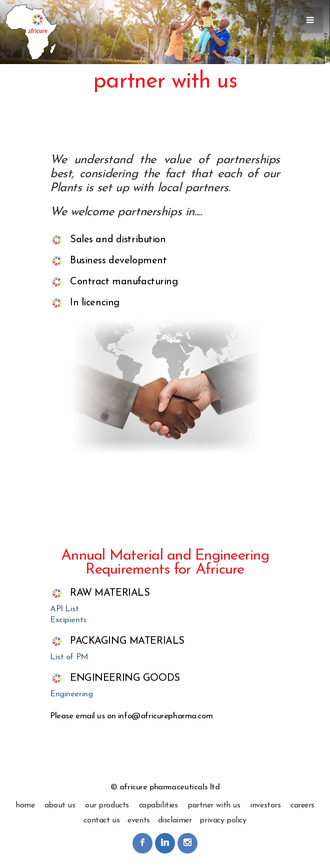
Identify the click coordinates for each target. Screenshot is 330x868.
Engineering (71, 694)
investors (265, 805)
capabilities (158, 805)
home (25, 805)
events (138, 820)
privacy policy (223, 820)
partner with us (214, 805)
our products (107, 805)
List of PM (69, 657)
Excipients (68, 620)
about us (60, 805)
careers (302, 805)
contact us (101, 820)
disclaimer (175, 820)
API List (64, 609)
